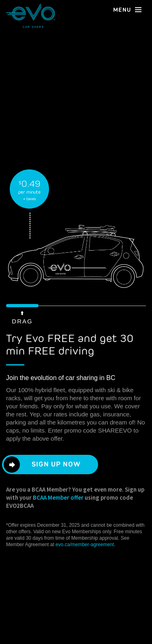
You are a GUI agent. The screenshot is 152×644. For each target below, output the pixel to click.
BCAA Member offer (58, 497)
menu (127, 10)
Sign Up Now (46, 465)
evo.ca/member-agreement (85, 545)
